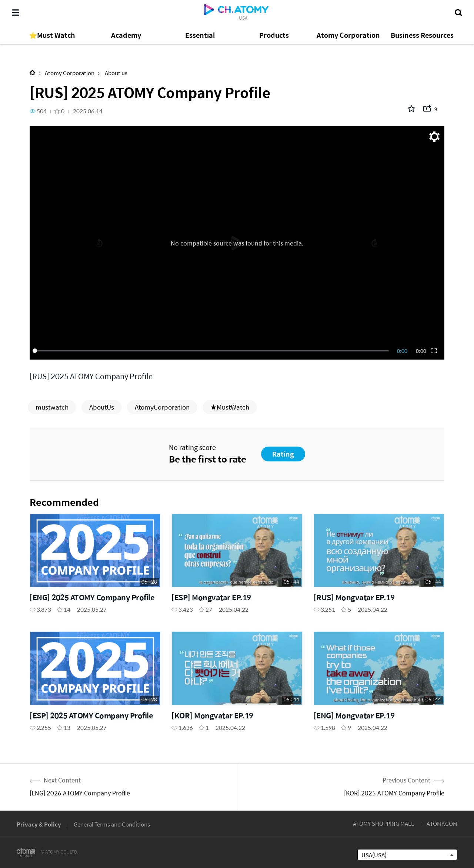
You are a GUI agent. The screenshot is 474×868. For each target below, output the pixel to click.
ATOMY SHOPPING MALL (383, 823)
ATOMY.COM (442, 823)
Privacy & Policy (39, 824)
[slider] (212, 351)
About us (116, 73)
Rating (283, 454)
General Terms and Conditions (112, 824)
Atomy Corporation (70, 73)
